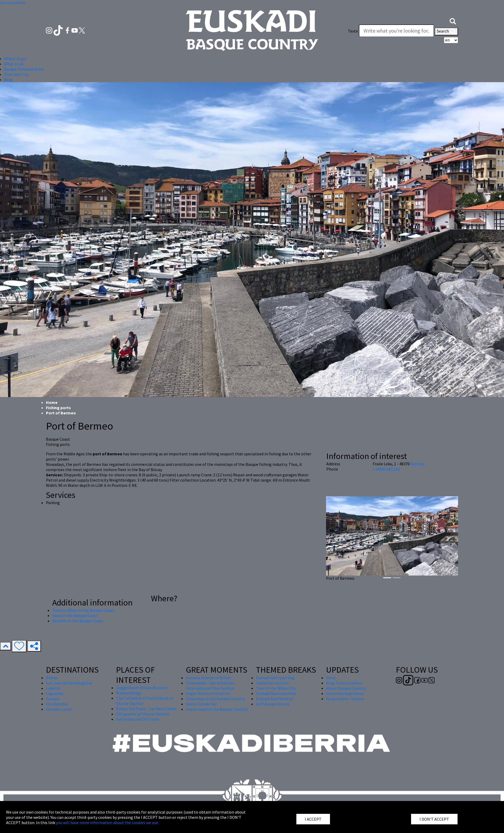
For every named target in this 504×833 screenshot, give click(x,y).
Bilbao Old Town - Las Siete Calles (146, 709)
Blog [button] (8, 80)
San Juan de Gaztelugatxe (69, 683)
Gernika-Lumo (59, 709)
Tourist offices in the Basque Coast (83, 610)
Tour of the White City (276, 688)
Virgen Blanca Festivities (208, 693)
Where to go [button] (15, 59)
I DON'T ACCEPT (434, 819)
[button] (453, 20)
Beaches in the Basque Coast (78, 621)
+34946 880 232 (386, 469)
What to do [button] (14, 64)
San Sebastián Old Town (138, 719)
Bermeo (418, 464)
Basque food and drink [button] (24, 69)
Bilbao (52, 678)
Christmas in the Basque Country (215, 699)
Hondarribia (57, 704)
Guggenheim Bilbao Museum (142, 688)
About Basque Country (346, 688)
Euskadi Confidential (274, 699)
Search (446, 31)
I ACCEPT (313, 819)
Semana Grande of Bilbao (209, 678)
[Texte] (396, 31)
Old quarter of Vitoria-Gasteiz (143, 714)
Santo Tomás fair (201, 704)
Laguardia (55, 693)
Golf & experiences (273, 704)
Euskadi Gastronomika (276, 693)
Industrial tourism (272, 683)
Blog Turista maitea (344, 683)
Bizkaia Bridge (129, 693)
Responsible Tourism (345, 699)
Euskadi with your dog (275, 678)
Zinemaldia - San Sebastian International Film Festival (210, 686)
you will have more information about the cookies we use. (107, 823)
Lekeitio (53, 688)
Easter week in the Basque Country (217, 709)
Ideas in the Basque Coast (75, 615)
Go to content (13, 3)
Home (52, 402)
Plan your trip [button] (16, 74)
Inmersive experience (345, 693)
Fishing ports (58, 408)
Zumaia (53, 699)
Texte (353, 31)
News (331, 678)
